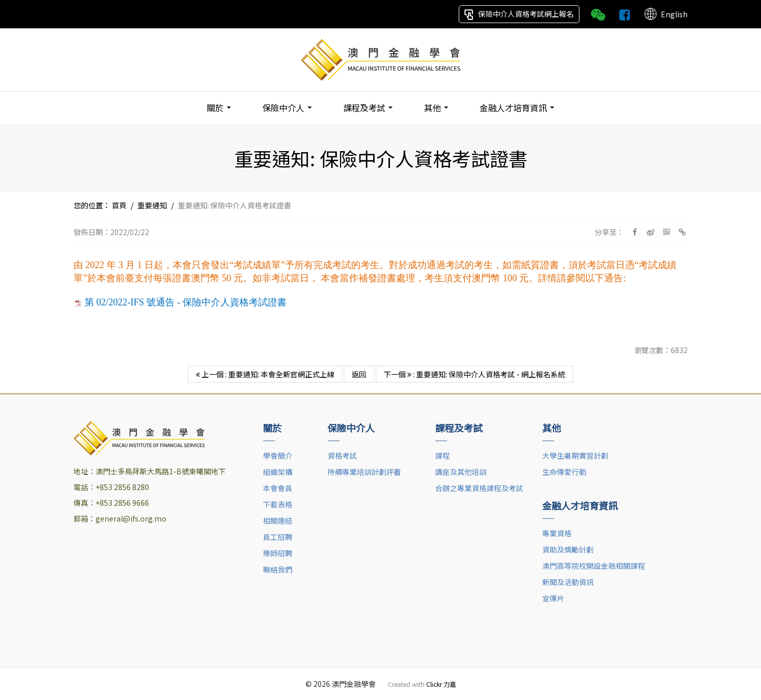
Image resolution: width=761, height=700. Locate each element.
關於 (219, 108)
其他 (436, 108)
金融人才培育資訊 (517, 108)
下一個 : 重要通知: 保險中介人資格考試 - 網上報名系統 (474, 374)
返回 (359, 374)
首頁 (119, 205)
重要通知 (152, 205)
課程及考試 (368, 108)
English (665, 14)
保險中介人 (287, 108)
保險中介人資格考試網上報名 (519, 14)
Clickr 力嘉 (441, 684)
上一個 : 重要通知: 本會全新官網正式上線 (265, 374)
